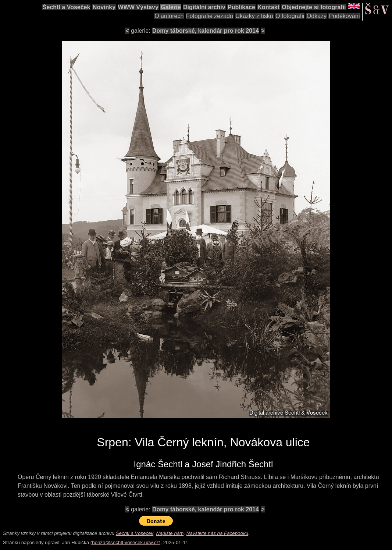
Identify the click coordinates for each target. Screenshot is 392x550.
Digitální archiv (204, 7)
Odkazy (317, 16)
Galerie (171, 7)
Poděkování (344, 16)
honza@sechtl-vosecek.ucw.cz (125, 542)
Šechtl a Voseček (67, 7)
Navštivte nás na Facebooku (217, 533)
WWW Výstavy (138, 7)
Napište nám (170, 533)
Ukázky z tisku (254, 16)
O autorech (169, 16)
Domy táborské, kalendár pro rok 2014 (206, 31)
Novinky (104, 7)
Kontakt (268, 7)
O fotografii (290, 16)
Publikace (241, 7)
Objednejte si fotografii (314, 7)
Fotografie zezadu (210, 16)
